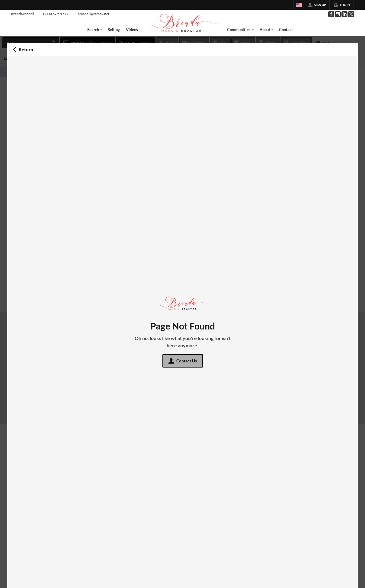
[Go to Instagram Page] (338, 14)
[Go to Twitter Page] (351, 14)
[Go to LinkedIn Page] (344, 14)
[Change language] (299, 5)
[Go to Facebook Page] (331, 14)
